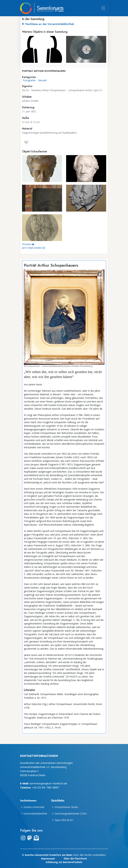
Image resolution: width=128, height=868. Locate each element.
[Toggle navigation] (103, 8)
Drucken (28, 244)
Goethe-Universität (34, 807)
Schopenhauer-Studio (66, 807)
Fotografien (29, 80)
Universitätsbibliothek (35, 814)
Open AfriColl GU (64, 820)
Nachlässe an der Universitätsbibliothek (48, 24)
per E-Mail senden (33, 248)
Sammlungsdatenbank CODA (71, 814)
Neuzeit (42, 80)
